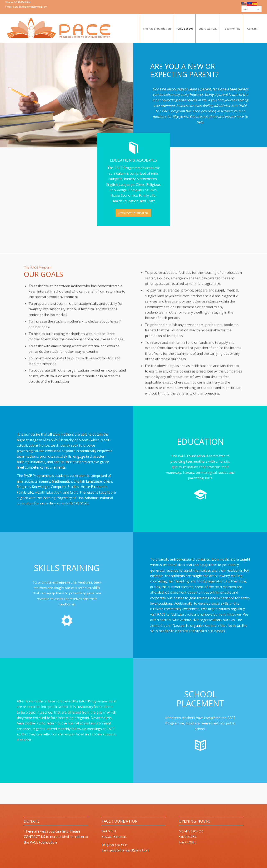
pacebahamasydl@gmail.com (130, 850)
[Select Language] (251, 9)
